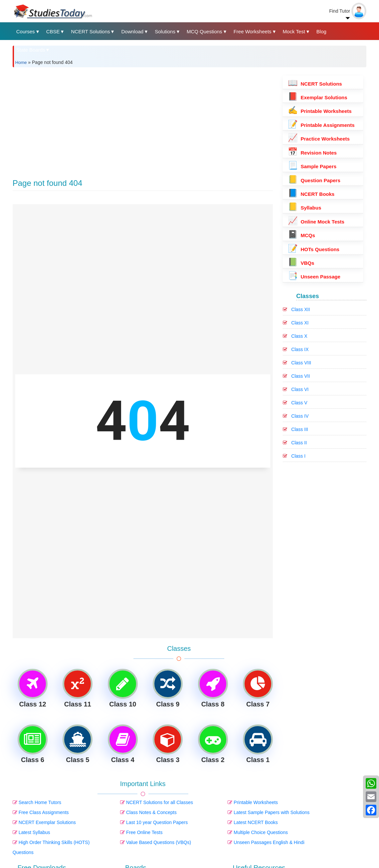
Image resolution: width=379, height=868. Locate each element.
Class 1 (258, 744)
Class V (299, 403)
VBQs (301, 263)
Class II (299, 443)
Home (21, 62)
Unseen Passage (314, 277)
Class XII (300, 309)
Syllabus (304, 208)
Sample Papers (312, 166)
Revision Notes (312, 153)
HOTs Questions (314, 249)
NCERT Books (311, 194)
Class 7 (258, 688)
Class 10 (123, 688)
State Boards (31, 50)
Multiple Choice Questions (258, 832)
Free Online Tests (141, 832)
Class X (299, 336)
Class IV (300, 416)
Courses (26, 31)
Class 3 (168, 744)
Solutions (165, 31)
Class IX (300, 349)
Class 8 (213, 688)
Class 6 (33, 744)
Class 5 (78, 744)
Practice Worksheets (319, 139)
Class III (300, 429)
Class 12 (33, 688)
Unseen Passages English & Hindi (266, 842)
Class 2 (213, 744)
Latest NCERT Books (253, 822)
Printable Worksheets (253, 802)
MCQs (301, 235)
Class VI (300, 389)
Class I (298, 456)
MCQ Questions (204, 31)
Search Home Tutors (37, 802)
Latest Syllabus (31, 832)
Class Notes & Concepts (148, 812)
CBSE (53, 31)
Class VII (300, 376)
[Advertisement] (143, 119)
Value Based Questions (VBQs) (156, 842)
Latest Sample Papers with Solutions (269, 812)
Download (132, 31)
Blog (321, 31)
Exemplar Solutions (317, 97)
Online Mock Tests (316, 222)
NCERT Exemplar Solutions (44, 822)
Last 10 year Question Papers (154, 822)
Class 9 (168, 688)
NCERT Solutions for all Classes (157, 802)
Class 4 (123, 744)
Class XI (300, 323)
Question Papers (314, 180)
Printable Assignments (321, 125)
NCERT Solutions (90, 31)
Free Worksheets (253, 31)
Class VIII (301, 363)
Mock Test (294, 31)
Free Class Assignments (41, 812)
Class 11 (78, 688)
